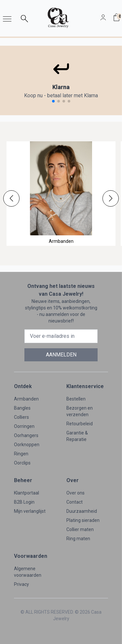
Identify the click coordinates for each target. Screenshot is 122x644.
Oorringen (24, 426)
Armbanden (26, 399)
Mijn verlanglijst (30, 511)
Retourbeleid (80, 424)
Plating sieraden (83, 520)
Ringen (21, 454)
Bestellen (76, 399)
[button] (11, 198)
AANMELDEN (61, 355)
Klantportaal (27, 493)
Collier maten (80, 529)
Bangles (22, 408)
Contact (75, 502)
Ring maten (78, 539)
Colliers (21, 417)
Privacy (21, 584)
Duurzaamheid (82, 511)
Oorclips (22, 463)
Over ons (75, 493)
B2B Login (24, 502)
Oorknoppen (27, 445)
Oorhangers (26, 435)
